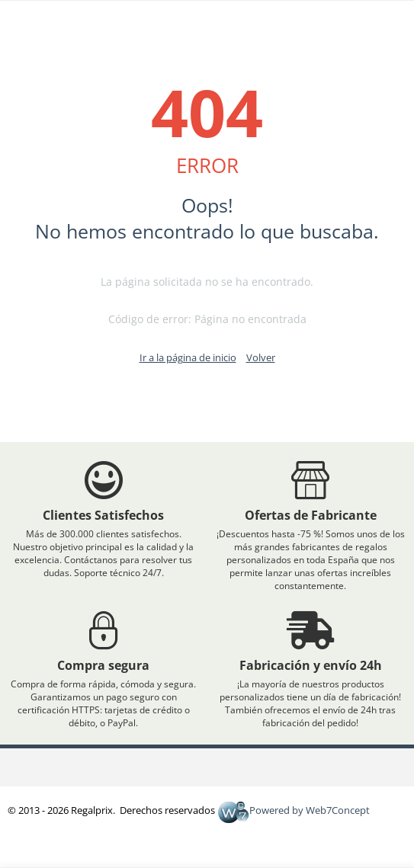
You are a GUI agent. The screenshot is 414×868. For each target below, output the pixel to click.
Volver (261, 357)
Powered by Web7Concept (294, 810)
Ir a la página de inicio (188, 357)
